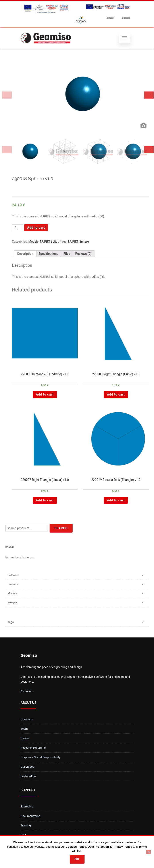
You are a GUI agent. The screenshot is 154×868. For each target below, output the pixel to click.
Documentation (30, 816)
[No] (148, 852)
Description (25, 254)
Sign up (126, 18)
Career (25, 738)
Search (61, 528)
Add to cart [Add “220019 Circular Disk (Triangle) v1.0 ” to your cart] (116, 500)
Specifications (48, 254)
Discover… (27, 691)
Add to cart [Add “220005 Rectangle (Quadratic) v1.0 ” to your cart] (45, 394)
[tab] (25, 254)
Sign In (111, 18)
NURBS (73, 242)
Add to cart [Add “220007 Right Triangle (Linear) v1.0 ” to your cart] (45, 500)
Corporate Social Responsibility (40, 757)
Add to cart (36, 228)
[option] (80, 95)
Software (13, 575)
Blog (23, 835)
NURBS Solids (50, 242)
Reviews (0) (83, 254)
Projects (13, 584)
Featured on (28, 776)
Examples (27, 806)
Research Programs (33, 748)
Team (24, 729)
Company (27, 719)
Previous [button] (7, 95)
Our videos (27, 767)
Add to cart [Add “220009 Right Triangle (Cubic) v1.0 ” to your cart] (116, 394)
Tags (11, 622)
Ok (77, 859)
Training (26, 825)
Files (67, 254)
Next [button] (149, 95)
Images (12, 602)
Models (33, 242)
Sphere (84, 242)
